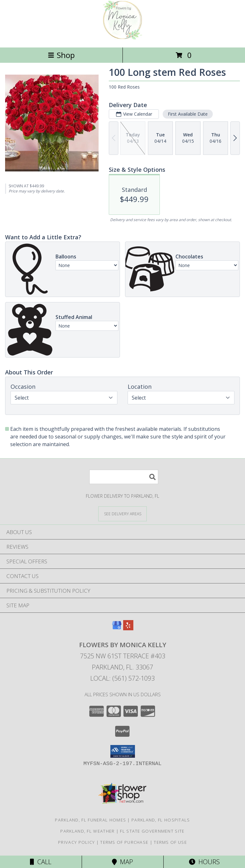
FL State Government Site (152, 831)
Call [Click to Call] (41, 862)
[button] (123, 751)
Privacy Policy (76, 842)
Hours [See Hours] (204, 862)
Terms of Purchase (124, 842)
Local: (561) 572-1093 (122, 678)
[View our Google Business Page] (117, 628)
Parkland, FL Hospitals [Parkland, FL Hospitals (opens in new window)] (161, 820)
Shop (61, 55)
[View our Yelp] (128, 628)
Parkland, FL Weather (87, 831)
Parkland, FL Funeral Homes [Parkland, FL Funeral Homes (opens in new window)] (90, 820)
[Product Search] (124, 477)
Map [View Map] (122, 862)
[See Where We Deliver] (122, 514)
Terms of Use (170, 842)
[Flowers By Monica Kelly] (122, 38)
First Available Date (188, 114)
